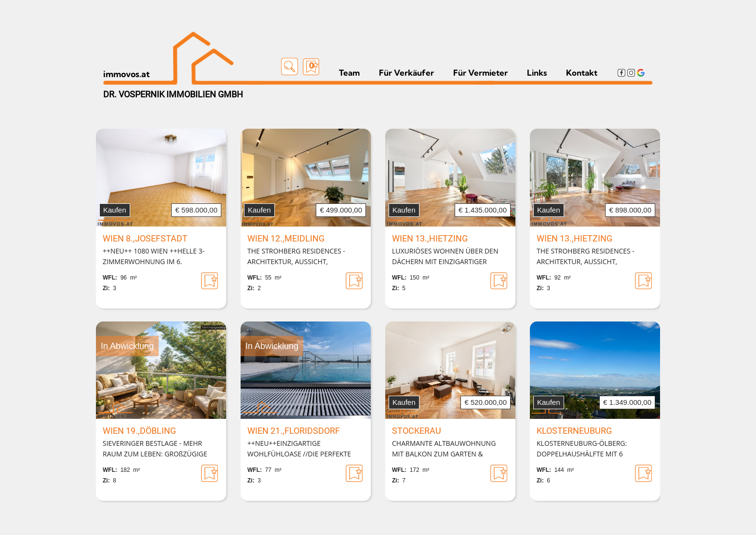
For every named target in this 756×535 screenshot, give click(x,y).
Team (349, 73)
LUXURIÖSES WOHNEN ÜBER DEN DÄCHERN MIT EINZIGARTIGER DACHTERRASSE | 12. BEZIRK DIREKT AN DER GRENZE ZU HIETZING (449, 257)
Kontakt (582, 73)
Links (537, 73)
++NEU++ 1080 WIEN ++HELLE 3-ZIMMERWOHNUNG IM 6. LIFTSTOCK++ (154, 257)
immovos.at (127, 74)
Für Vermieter (480, 73)
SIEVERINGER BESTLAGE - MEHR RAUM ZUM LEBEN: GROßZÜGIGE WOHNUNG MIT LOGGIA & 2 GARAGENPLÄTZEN (155, 449)
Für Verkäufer (406, 73)
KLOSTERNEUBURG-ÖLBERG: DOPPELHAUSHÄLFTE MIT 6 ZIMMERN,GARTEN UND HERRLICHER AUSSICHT (595, 449)
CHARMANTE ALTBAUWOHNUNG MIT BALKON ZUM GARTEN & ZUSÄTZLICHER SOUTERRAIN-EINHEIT (444, 449)
